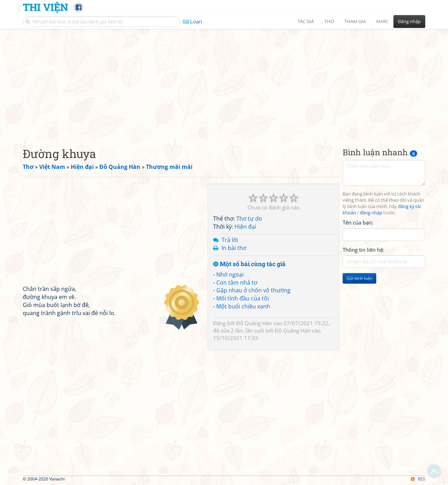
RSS (418, 479)
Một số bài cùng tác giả (249, 264)
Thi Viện (45, 7)
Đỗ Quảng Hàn (254, 323)
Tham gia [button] (355, 21)
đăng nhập (371, 213)
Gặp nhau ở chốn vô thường (253, 290)
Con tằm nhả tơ (237, 283)
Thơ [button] (329, 21)
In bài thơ (234, 248)
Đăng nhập (409, 21)
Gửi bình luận (359, 278)
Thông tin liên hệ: (363, 250)
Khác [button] (382, 21)
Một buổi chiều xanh (243, 306)
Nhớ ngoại (230, 274)
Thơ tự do (249, 219)
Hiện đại (245, 227)
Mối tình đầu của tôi (243, 298)
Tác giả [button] (306, 21)
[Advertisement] (224, 82)
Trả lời (230, 240)
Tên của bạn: (358, 222)
